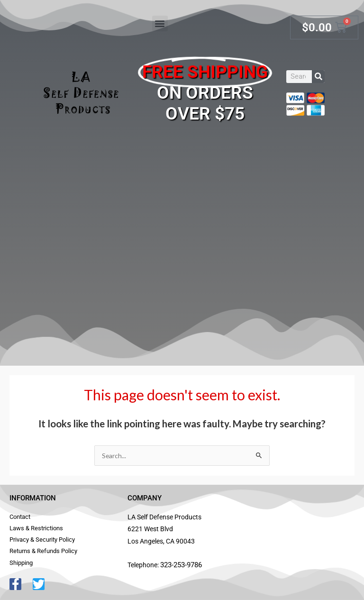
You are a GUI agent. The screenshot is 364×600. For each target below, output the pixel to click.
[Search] (318, 77)
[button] (160, 23)
